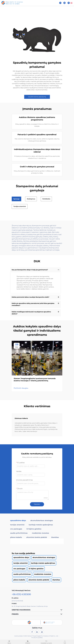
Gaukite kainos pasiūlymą (37, 97)
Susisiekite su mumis (46, 642)
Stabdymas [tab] (31, 199)
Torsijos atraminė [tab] (20, 206)
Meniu (9, 642)
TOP (65, 642)
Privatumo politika (37, 638)
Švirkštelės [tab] (46, 199)
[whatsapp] (60, 3)
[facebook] (69, 3)
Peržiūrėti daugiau (21, 388)
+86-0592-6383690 (21, 594)
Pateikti (37, 504)
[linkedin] (37, 632)
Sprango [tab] (16, 199)
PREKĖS (28, 642)
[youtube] (64, 3)
